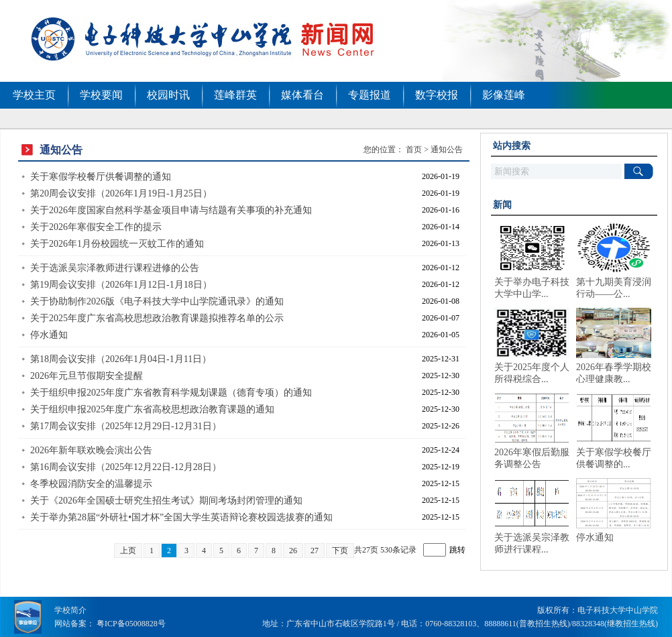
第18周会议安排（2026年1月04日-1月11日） (121, 359)
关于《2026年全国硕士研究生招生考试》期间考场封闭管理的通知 (166, 501)
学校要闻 (101, 95)
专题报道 (370, 95)
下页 (340, 551)
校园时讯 (168, 95)
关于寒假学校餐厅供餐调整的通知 (101, 177)
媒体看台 (302, 95)
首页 (414, 150)
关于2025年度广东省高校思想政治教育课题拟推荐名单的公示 (157, 318)
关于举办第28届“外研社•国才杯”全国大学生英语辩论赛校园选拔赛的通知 (181, 517)
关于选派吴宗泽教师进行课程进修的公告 (115, 268)
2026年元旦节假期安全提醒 (87, 376)
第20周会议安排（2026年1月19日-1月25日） (121, 193)
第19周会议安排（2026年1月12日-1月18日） (121, 285)
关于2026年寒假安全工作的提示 (96, 227)
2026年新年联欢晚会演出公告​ (91, 450)
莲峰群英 (235, 95)
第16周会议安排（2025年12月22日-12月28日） (126, 467)
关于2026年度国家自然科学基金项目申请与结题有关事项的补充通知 (171, 210)
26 (293, 551)
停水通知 (49, 335)
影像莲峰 (504, 95)
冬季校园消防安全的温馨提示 (91, 484)
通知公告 (447, 150)
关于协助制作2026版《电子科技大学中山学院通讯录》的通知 (157, 301)
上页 (128, 551)
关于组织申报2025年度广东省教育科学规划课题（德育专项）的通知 (171, 393)
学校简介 (70, 610)
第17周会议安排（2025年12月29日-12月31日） (126, 426)
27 (315, 551)
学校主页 (34, 95)
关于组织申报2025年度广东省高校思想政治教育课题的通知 (152, 409)
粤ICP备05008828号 (131, 624)
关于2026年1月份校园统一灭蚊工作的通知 (117, 244)
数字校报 (437, 95)
